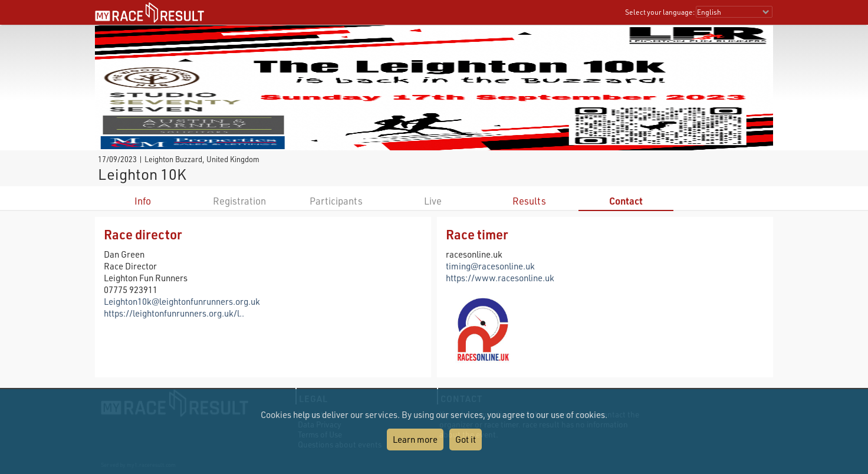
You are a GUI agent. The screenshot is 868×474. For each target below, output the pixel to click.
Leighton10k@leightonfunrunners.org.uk (182, 301)
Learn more (415, 439)
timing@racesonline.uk (490, 266)
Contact (626, 201)
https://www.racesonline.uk (500, 278)
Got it (466, 439)
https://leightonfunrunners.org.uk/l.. (174, 313)
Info (143, 201)
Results (529, 201)
